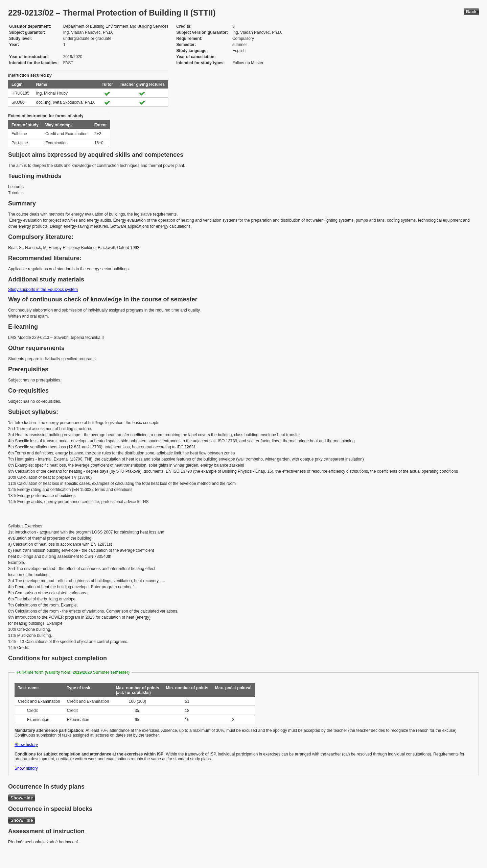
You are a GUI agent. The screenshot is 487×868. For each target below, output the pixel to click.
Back (471, 12)
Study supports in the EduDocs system (43, 290)
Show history (26, 745)
